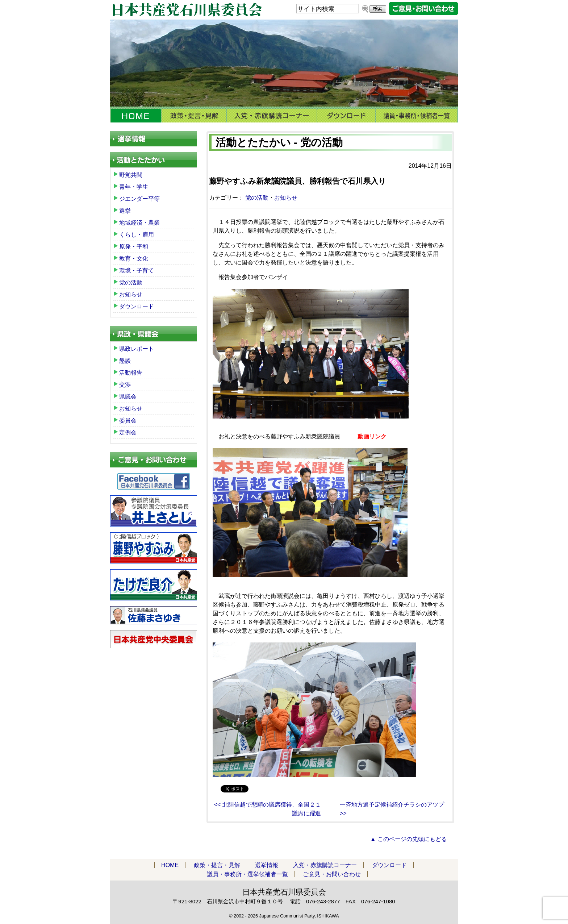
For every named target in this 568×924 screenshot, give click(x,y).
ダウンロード (346, 116)
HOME (136, 116)
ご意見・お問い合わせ (332, 874)
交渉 (125, 385)
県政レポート (137, 349)
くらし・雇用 (137, 235)
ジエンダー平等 (139, 199)
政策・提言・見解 (194, 116)
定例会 (128, 432)
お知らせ (286, 198)
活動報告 (131, 373)
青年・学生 (134, 187)
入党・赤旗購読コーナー (272, 116)
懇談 (125, 361)
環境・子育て (137, 270)
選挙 (125, 211)
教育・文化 (134, 259)
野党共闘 (131, 175)
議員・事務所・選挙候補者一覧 (417, 116)
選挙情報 (267, 865)
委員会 (128, 421)
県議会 (128, 397)
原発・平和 (134, 247)
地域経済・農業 (139, 223)
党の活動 (257, 198)
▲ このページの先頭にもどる (409, 839)
